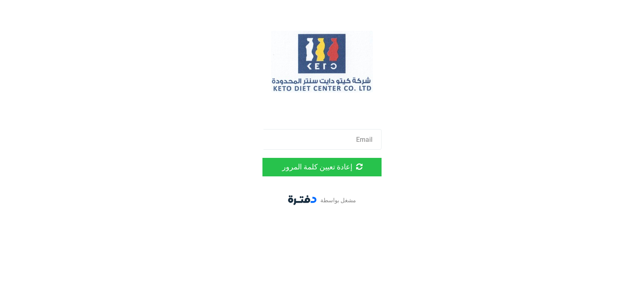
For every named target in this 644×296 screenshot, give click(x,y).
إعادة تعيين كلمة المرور (322, 167)
